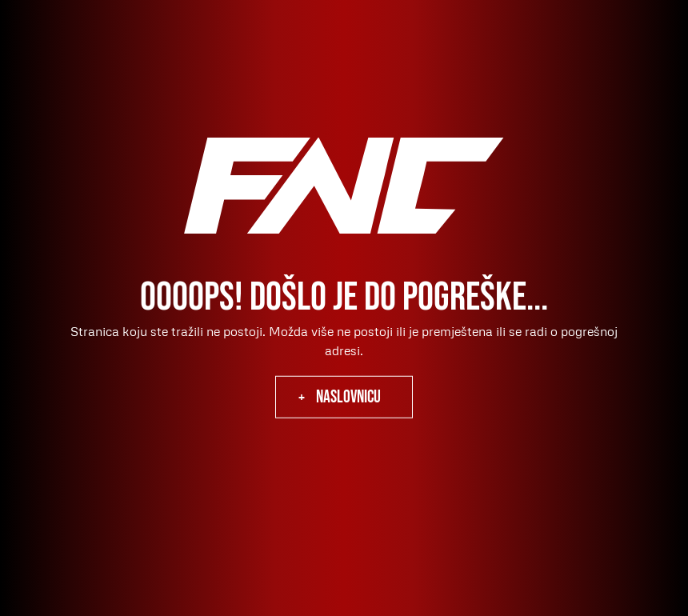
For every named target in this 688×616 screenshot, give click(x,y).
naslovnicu (348, 397)
